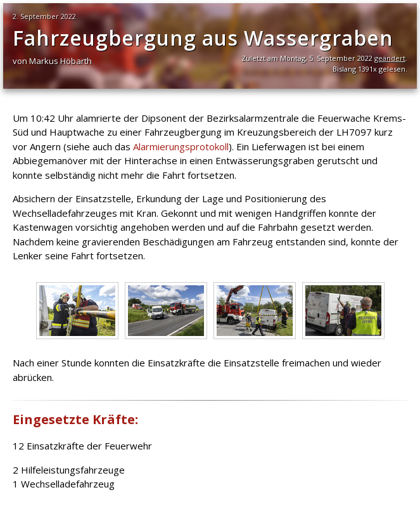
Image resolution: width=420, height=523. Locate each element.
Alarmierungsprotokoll (181, 146)
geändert (390, 58)
